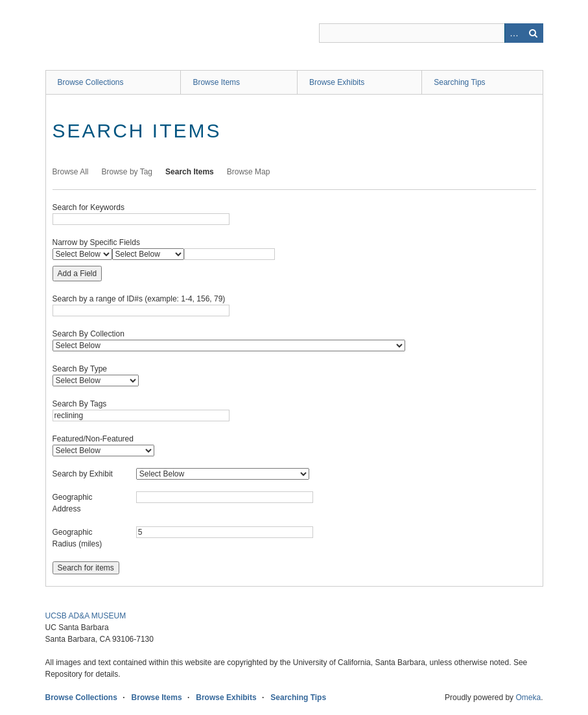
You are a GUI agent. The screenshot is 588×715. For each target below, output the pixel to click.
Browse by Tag (127, 172)
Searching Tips (459, 82)
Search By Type (80, 369)
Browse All (71, 172)
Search (534, 33)
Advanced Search (514, 33)
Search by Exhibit (83, 474)
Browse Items (216, 82)
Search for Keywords (88, 207)
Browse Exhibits (337, 82)
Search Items (190, 172)
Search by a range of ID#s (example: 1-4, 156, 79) (139, 299)
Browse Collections (91, 82)
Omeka (528, 697)
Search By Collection (88, 334)
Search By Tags (80, 404)
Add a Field (77, 274)
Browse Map (249, 172)
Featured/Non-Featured (93, 439)
